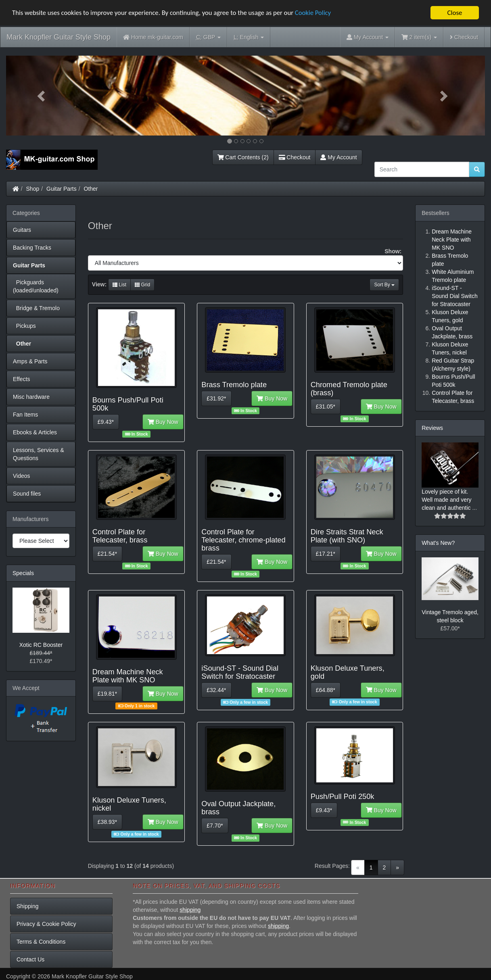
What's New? (438, 543)
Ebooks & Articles (35, 432)
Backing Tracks (32, 248)
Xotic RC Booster (41, 645)
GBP (208, 37)
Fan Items (25, 415)
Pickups (24, 326)
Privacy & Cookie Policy (46, 924)
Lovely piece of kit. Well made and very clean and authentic (447, 500)
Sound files (27, 494)
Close (454, 13)
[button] (42, 96)
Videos (22, 476)
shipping (190, 910)
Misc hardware (31, 397)
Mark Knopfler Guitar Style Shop (59, 37)
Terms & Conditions (41, 942)
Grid (142, 285)
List (119, 285)
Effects (22, 379)
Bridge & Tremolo (36, 308)
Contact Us (30, 959)
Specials (23, 573)
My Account (338, 157)
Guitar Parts (62, 189)
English (249, 37)
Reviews (432, 428)
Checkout (464, 37)
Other (91, 189)
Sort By (384, 285)
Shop (33, 189)
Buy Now (163, 422)
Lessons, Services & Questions (39, 454)
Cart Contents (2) (243, 157)
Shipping (28, 906)
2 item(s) (419, 37)
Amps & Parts (30, 361)
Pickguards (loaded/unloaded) (36, 286)
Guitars (22, 230)
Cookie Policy (319, 13)
